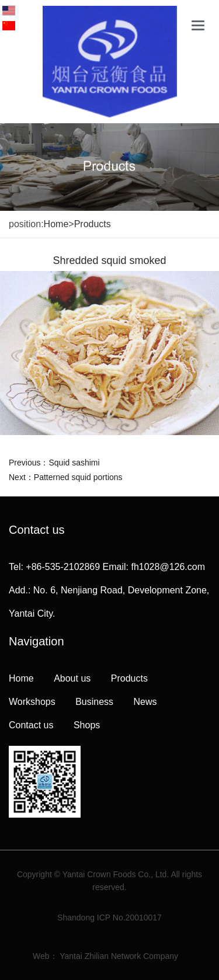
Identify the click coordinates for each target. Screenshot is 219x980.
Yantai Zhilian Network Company (119, 956)
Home (56, 224)
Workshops (32, 702)
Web (41, 956)
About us (72, 678)
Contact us (31, 725)
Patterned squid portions (78, 477)
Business (94, 702)
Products (93, 224)
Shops (87, 725)
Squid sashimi (74, 463)
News (145, 702)
